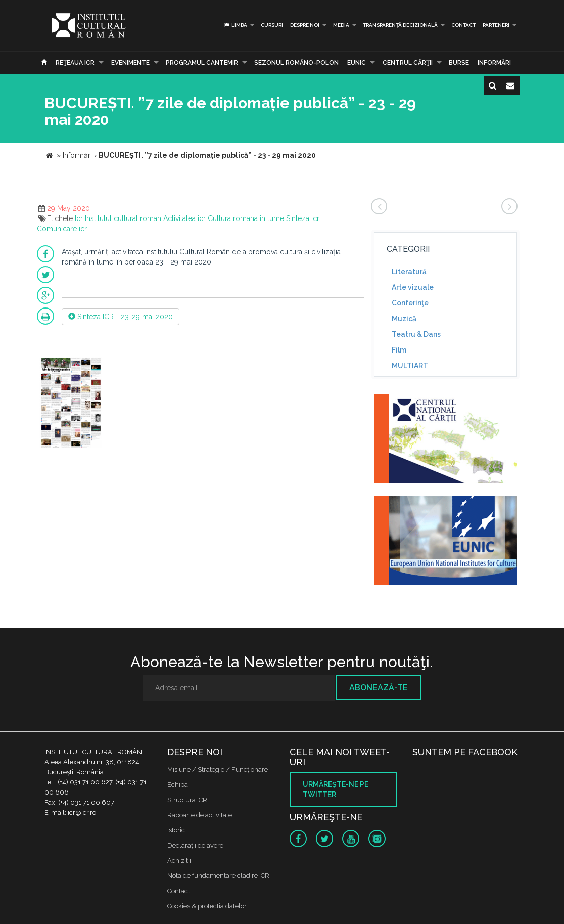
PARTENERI (496, 25)
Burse (459, 63)
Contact (463, 25)
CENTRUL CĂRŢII (408, 63)
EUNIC (357, 63)
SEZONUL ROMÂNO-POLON (296, 63)
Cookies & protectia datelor (207, 906)
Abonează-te (379, 688)
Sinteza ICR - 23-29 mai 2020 (121, 317)
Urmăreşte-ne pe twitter (336, 789)
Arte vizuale (413, 287)
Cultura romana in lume (246, 218)
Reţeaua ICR (75, 63)
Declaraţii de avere (195, 845)
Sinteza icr (303, 218)
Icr (79, 218)
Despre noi (305, 25)
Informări (494, 63)
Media (341, 25)
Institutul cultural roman (123, 218)
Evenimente (130, 63)
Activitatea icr (184, 218)
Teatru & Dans (416, 334)
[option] (71, 403)
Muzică (404, 319)
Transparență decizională (400, 25)
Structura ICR (187, 800)
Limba (235, 25)
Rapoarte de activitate (200, 815)
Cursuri (272, 25)
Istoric (176, 830)
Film (399, 350)
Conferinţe (410, 303)
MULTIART (410, 366)
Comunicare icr (62, 229)
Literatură (409, 272)
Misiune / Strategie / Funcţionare (218, 769)
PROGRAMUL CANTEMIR (202, 63)
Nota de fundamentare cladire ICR (218, 876)
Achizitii (179, 861)
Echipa (178, 785)
